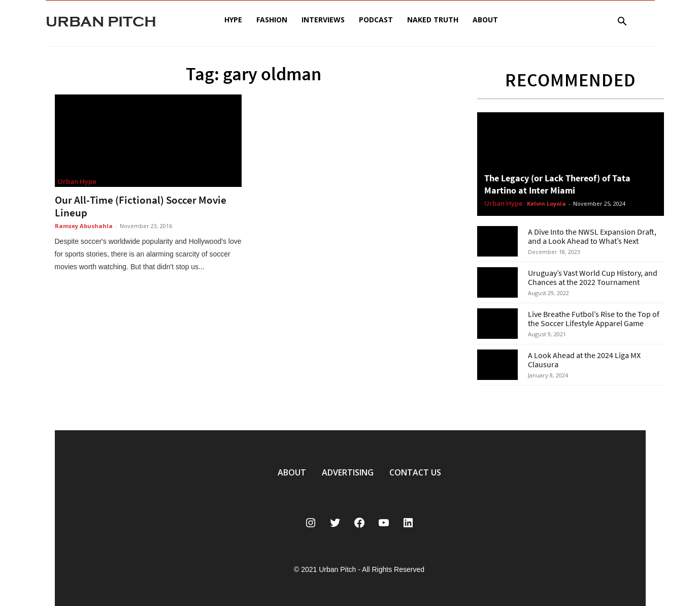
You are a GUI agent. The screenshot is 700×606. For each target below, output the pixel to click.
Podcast (376, 20)
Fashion (272, 20)
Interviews (323, 20)
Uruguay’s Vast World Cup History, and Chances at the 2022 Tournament (593, 277)
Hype (233, 20)
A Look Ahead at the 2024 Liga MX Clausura (584, 360)
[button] (622, 23)
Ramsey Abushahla (84, 226)
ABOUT (292, 472)
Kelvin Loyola (546, 203)
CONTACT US (415, 472)
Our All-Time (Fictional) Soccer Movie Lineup (141, 206)
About (485, 20)
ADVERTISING (348, 472)
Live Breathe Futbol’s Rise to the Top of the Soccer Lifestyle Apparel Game (594, 318)
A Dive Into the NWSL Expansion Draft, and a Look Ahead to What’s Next (592, 236)
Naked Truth (433, 20)
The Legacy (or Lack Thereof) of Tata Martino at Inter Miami (557, 184)
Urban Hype (77, 181)
